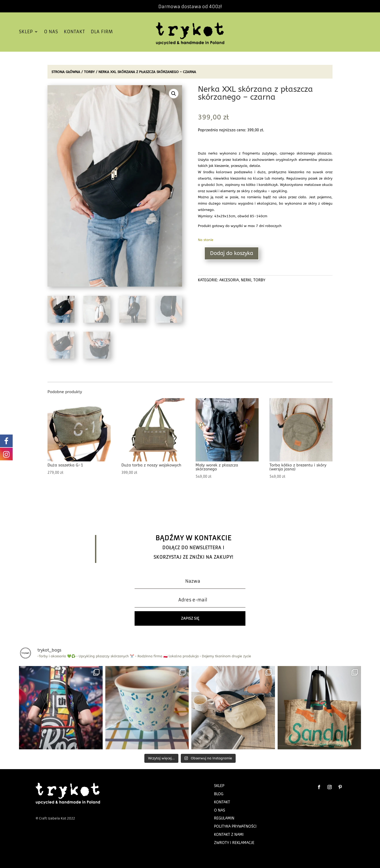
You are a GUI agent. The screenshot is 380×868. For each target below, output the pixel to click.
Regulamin (224, 818)
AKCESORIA (229, 280)
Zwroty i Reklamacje (234, 843)
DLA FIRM (102, 32)
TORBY (89, 72)
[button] (174, 94)
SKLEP (26, 32)
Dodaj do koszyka (232, 253)
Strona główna (66, 72)
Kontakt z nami (229, 835)
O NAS (51, 32)
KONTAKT (74, 32)
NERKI (246, 280)
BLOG (219, 794)
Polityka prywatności (235, 826)
